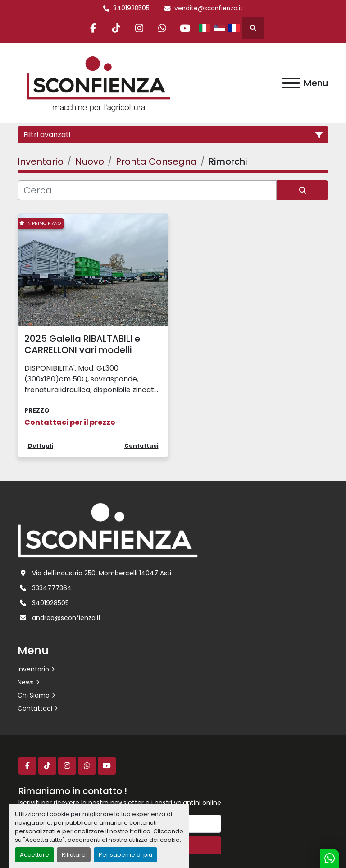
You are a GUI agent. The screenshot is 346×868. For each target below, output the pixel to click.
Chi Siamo (34, 695)
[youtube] (185, 28)
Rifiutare (74, 855)
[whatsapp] (162, 28)
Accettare (34, 855)
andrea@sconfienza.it (66, 618)
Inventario (33, 669)
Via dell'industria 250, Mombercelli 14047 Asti (102, 573)
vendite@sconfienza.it (209, 8)
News (26, 682)
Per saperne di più (125, 855)
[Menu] (291, 83)
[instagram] (139, 28)
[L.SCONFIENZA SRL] (108, 530)
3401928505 (131, 8)
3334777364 (52, 588)
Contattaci (35, 708)
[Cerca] (147, 190)
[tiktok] (116, 28)
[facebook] (93, 28)
